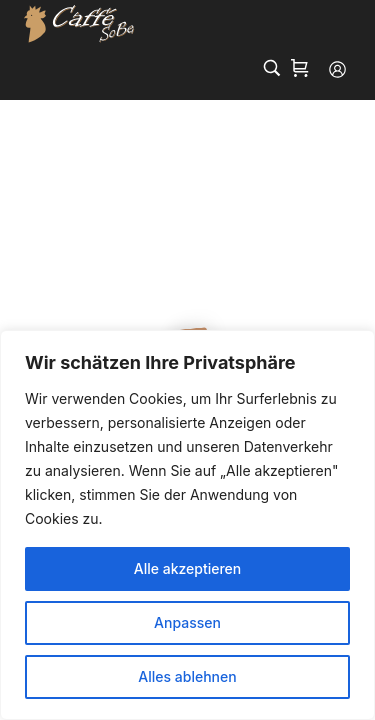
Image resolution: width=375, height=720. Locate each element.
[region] (187, 525)
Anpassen (187, 622)
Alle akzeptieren (188, 568)
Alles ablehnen (187, 676)
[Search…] (272, 68)
